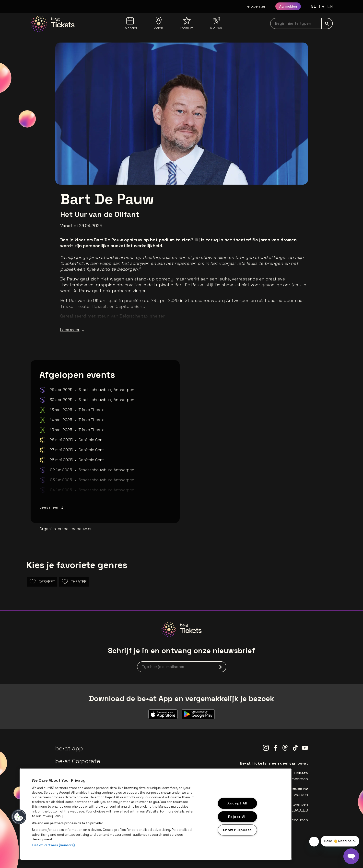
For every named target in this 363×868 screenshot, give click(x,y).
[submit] (327, 23)
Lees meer (72, 330)
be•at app (69, 748)
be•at (303, 763)
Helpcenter (255, 6)
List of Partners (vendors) (53, 845)
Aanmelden (288, 6)
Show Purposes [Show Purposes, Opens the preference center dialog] (237, 830)
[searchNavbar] (301, 23)
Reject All (237, 816)
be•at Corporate (78, 761)
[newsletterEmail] (182, 667)
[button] (19, 817)
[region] (156, 814)
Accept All (237, 803)
